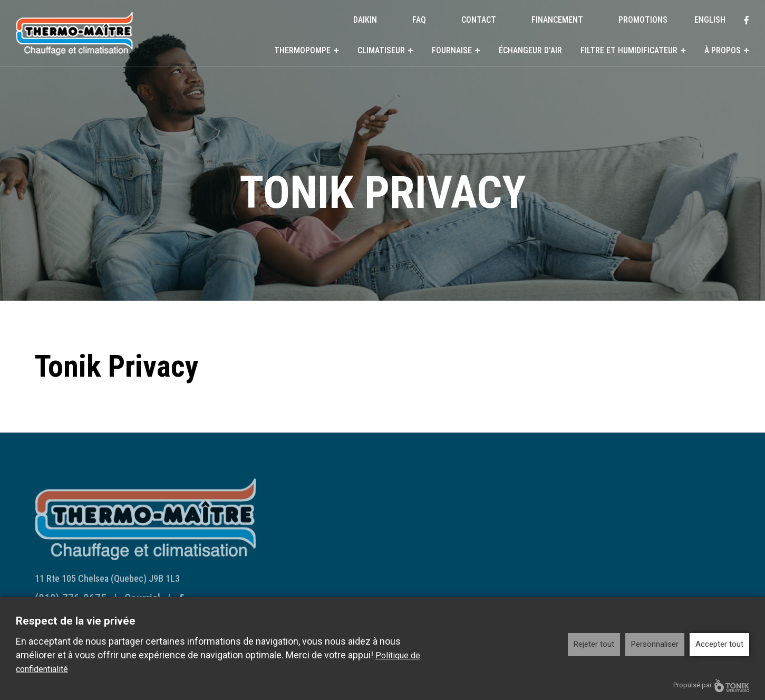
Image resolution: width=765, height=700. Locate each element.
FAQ (419, 20)
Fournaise (452, 50)
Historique (479, 581)
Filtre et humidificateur (629, 50)
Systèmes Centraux (337, 522)
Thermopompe (302, 50)
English (710, 20)
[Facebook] (747, 20)
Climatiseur (381, 50)
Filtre (471, 531)
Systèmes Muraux (334, 509)
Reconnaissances (491, 594)
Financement (557, 20)
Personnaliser (655, 644)
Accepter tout (719, 644)
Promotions (643, 20)
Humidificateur (486, 545)
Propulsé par (711, 685)
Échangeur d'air (530, 50)
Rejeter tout (594, 644)
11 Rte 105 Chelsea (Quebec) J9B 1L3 (107, 584)
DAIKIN (365, 20)
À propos (723, 50)
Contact (479, 20)
